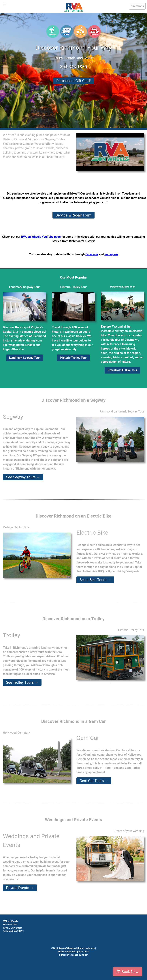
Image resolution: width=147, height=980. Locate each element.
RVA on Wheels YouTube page (41, 237)
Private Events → (20, 888)
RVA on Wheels (10, 921)
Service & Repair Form (73, 215)
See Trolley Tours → (22, 682)
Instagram (111, 254)
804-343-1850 (73, 67)
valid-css (90, 948)
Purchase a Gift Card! (73, 81)
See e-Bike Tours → (95, 580)
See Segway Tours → (23, 477)
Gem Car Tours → (94, 781)
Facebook (92, 254)
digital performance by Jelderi (73, 955)
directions (137, 6)
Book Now (131, 972)
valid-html (79, 948)
